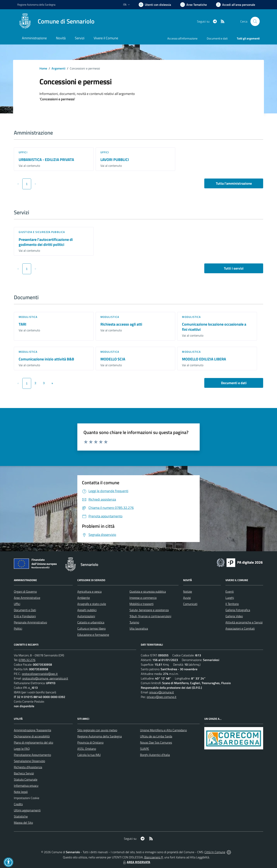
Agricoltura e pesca (89, 592)
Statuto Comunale (26, 779)
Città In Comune (215, 852)
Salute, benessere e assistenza (149, 610)
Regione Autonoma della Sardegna (100, 736)
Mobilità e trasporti (141, 604)
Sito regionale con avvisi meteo (97, 730)
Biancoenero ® (154, 857)
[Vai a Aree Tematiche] (194, 5)
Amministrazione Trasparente (33, 730)
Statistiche (21, 816)
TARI (23, 324)
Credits (18, 804)
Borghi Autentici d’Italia (155, 755)
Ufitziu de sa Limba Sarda (156, 736)
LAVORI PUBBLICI (115, 160)
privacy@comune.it (162, 692)
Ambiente (84, 598)
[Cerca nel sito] (255, 21)
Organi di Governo (25, 592)
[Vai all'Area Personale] (236, 5)
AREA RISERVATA (136, 862)
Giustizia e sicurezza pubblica (42, 232)
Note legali (21, 792)
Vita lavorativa (139, 628)
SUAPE (145, 749)
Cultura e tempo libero (91, 628)
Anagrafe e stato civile (92, 604)
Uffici (23, 152)
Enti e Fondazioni (25, 616)
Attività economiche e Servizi (244, 622)
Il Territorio (232, 604)
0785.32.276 (27, 660)
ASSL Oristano (87, 749)
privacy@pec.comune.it (162, 697)
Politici (18, 628)
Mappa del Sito (23, 823)
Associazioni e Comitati (240, 628)
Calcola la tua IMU (89, 755)
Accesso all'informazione (182, 38)
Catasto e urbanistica (91, 622)
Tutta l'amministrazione (234, 183)
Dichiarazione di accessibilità (32, 736)
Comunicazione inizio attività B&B (46, 359)
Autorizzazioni (86, 616)
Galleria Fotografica (238, 610)
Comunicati (190, 604)
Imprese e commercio (143, 598)
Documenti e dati (234, 383)
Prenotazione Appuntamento (32, 755)
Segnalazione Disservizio (29, 761)
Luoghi (230, 598)
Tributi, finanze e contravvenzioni (150, 616)
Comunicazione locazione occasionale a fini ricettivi (214, 327)
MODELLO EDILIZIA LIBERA (204, 359)
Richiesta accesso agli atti (121, 324)
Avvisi (187, 598)
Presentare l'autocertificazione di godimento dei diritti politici (46, 242)
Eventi (230, 592)
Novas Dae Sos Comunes (156, 742)
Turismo (134, 622)
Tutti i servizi (234, 268)
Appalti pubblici (87, 610)
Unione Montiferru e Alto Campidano (163, 730)
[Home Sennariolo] (56, 21)
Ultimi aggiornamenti (27, 810)
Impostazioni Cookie (27, 798)
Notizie (188, 592)
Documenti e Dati (25, 610)
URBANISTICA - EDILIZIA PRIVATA (46, 160)
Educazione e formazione (93, 635)
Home (43, 68)
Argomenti (58, 68)
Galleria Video (234, 616)
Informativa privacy (26, 786)
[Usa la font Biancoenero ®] (155, 5)
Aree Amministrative (27, 598)
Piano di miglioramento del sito (33, 742)
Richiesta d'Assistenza (28, 767)
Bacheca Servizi (24, 773)
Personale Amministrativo (30, 622)
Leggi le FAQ (22, 749)
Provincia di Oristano (90, 742)
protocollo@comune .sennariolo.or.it (45, 678)
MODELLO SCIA (113, 359)
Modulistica (28, 317)
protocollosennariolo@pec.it (40, 674)
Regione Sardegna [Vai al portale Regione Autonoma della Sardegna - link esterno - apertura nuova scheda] (36, 5)
